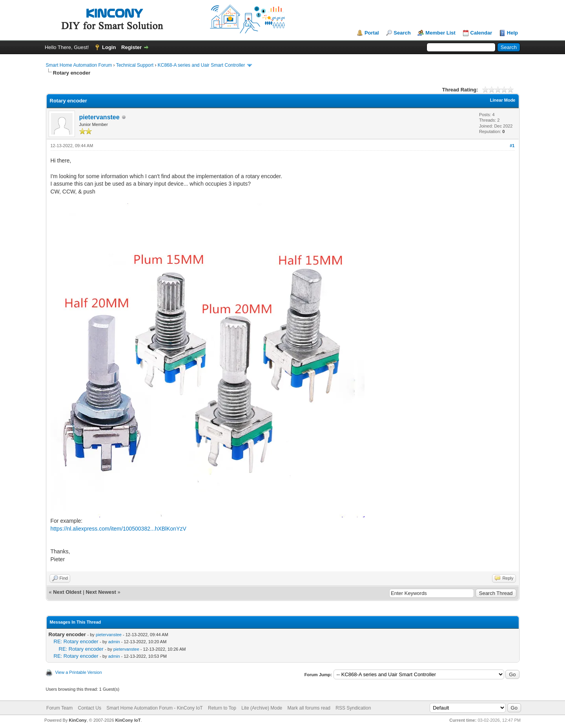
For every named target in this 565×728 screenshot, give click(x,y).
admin (114, 642)
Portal (372, 33)
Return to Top (222, 708)
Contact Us (90, 708)
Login (109, 47)
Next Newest (101, 592)
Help (512, 33)
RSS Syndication (353, 708)
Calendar (481, 33)
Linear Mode (503, 100)
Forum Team (59, 708)
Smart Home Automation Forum (79, 65)
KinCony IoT (128, 720)
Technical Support (135, 65)
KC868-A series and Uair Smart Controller (201, 65)
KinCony (77, 720)
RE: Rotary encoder (76, 641)
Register (131, 47)
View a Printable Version (79, 672)
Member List (440, 33)
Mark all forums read (309, 708)
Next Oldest (67, 592)
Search (402, 33)
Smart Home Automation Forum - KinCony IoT (154, 708)
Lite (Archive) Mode (262, 708)
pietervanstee (99, 117)
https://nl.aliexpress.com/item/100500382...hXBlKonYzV (118, 529)
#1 (512, 146)
